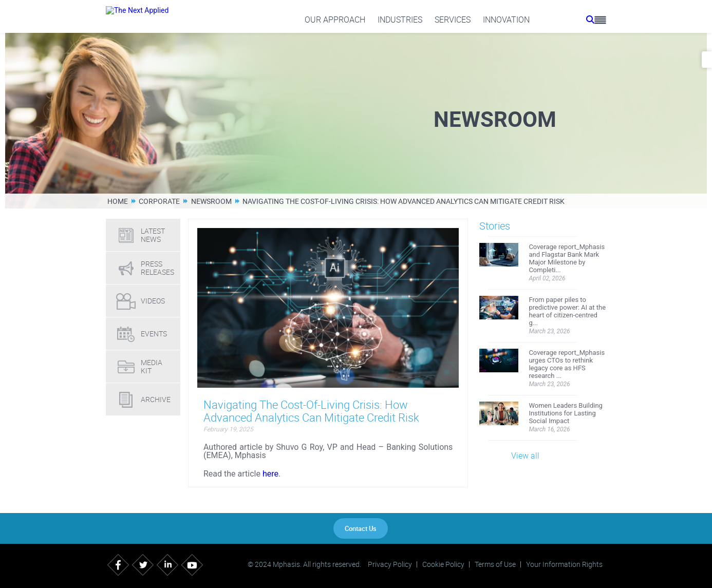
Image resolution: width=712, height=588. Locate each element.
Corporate (159, 201)
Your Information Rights (564, 564)
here (270, 474)
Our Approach (335, 20)
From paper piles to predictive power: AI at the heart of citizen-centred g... (567, 311)
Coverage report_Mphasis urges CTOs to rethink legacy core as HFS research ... (567, 364)
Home (118, 201)
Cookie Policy (443, 564)
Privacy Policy (390, 564)
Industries (400, 20)
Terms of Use (495, 564)
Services (453, 20)
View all (525, 456)
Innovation (506, 20)
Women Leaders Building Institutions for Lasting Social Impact (566, 413)
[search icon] (590, 20)
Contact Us (361, 528)
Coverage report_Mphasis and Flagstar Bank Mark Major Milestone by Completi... (567, 258)
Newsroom (211, 201)
